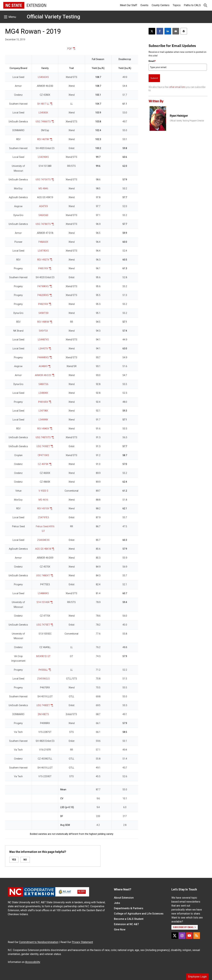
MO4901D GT (43, 656)
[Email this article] (176, 31)
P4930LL (43, 670)
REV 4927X (43, 260)
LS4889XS (43, 593)
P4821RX (43, 304)
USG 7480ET (43, 705)
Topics (177, 5)
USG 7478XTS (43, 224)
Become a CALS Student (129, 919)
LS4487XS (43, 340)
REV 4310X (43, 509)
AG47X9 (43, 206)
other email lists (177, 87)
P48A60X (43, 242)
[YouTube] (189, 936)
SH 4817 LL (43, 104)
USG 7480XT (43, 576)
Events (144, 5)
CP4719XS (43, 455)
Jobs (117, 903)
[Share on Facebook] (160, 31)
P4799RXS (43, 286)
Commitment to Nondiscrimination (39, 942)
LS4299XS (43, 157)
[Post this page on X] (152, 31)
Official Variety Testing (53, 17)
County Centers (161, 5)
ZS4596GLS (43, 679)
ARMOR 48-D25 (43, 375)
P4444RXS (43, 358)
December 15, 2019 (15, 39)
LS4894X (43, 393)
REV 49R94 (43, 322)
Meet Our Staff (129, 5)
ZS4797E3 (43, 518)
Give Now (120, 930)
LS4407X (43, 349)
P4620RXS (43, 295)
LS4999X (43, 420)
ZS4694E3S (43, 540)
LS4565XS (43, 77)
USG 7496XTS (43, 122)
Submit (154, 78)
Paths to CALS (192, 5)
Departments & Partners (129, 908)
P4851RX (43, 269)
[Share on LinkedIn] (168, 31)
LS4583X (43, 113)
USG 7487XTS (43, 437)
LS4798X (43, 411)
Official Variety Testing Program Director (187, 121)
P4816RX (43, 402)
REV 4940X (43, 429)
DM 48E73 (43, 714)
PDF (70, 49)
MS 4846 (43, 189)
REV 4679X (43, 139)
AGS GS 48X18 (43, 549)
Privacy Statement (82, 942)
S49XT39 (43, 313)
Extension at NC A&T (126, 924)
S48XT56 (43, 384)
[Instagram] (182, 936)
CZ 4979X (43, 464)
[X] (175, 936)
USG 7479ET (43, 625)
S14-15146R (43, 602)
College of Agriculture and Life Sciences (139, 914)
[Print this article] (184, 31)
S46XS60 (43, 215)
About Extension (124, 898)
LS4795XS (43, 251)
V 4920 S (43, 491)
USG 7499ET (43, 446)
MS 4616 (43, 500)
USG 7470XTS (43, 180)
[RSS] (197, 936)
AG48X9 (43, 366)
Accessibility (33, 962)
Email (152, 61)
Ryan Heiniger (179, 116)
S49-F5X (43, 331)
